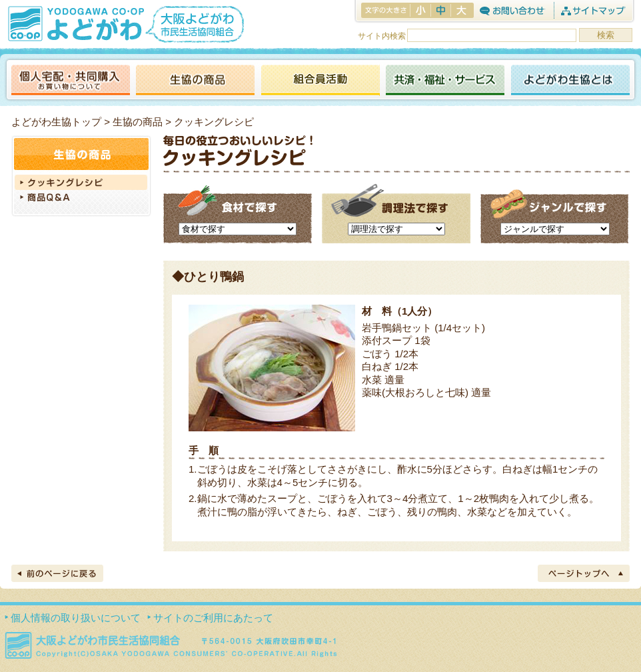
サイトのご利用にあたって (213, 618)
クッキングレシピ (81, 182)
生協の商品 (195, 81)
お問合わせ (512, 10)
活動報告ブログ (320, 81)
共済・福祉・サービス (445, 81)
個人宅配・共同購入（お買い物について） (71, 81)
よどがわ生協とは (570, 81)
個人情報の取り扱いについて (76, 618)
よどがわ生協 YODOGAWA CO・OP (75, 23)
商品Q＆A (81, 199)
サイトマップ (593, 10)
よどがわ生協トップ (56, 122)
